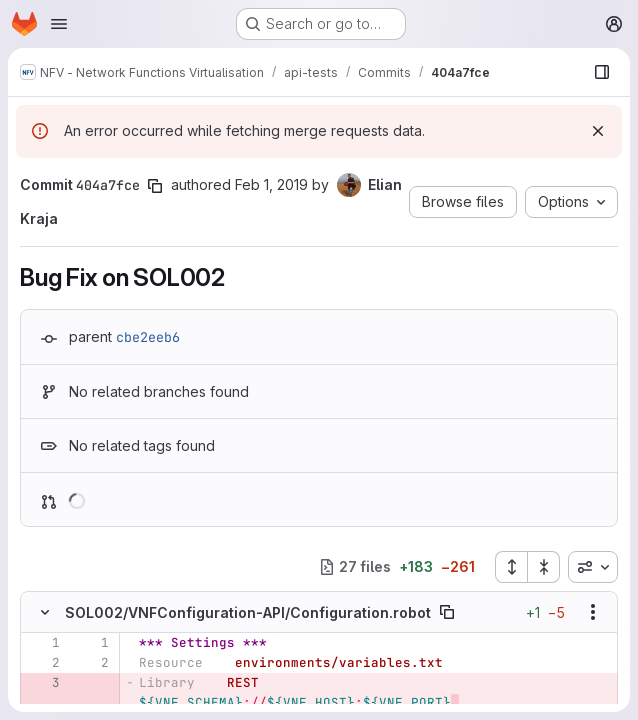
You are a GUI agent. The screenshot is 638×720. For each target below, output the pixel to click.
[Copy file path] (447, 612)
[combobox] (593, 567)
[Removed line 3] (43, 683)
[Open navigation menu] (59, 24)
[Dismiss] (598, 131)
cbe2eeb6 (148, 337)
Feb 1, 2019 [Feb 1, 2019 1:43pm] (271, 184)
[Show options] (593, 612)
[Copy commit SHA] (155, 186)
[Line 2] (43, 663)
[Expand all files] (511, 567)
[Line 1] (43, 643)
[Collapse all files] (544, 567)
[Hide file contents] (45, 612)
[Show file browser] (602, 72)
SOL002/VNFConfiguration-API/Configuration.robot (248, 612)
